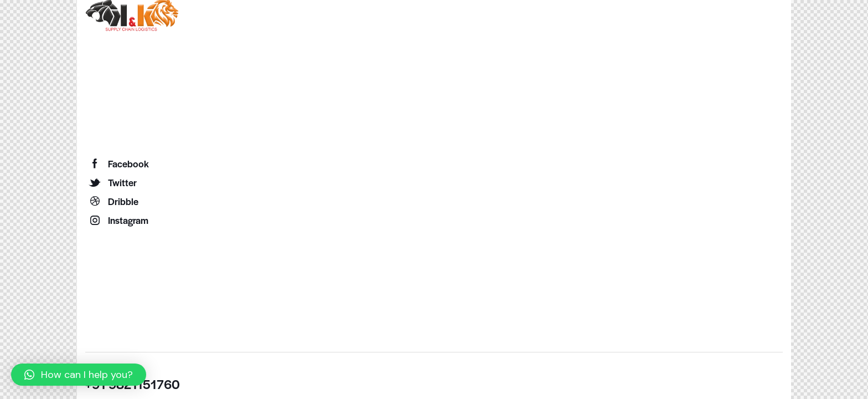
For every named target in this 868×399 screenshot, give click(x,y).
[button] (79, 375)
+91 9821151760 (133, 384)
